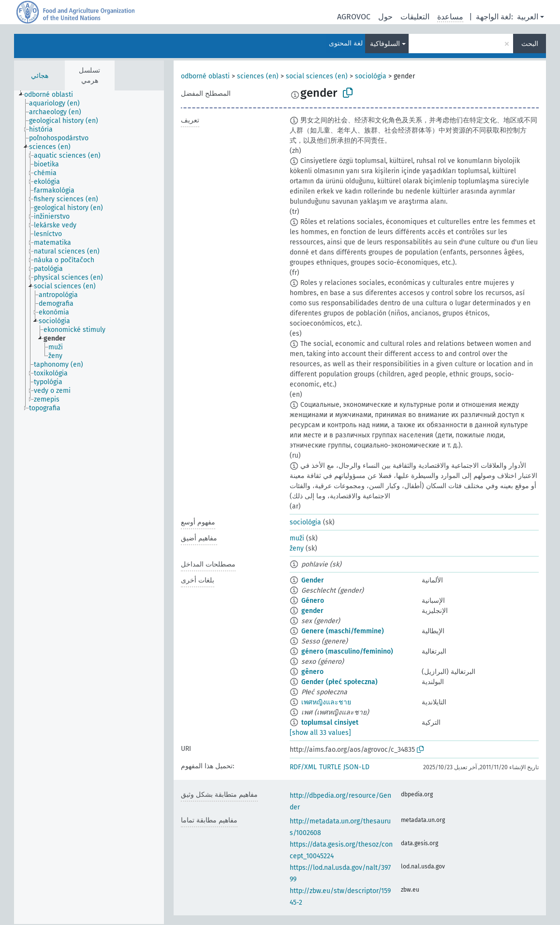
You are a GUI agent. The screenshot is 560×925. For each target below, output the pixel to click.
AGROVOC (354, 17)
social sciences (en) (317, 76)
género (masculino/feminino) (347, 651)
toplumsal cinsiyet (330, 723)
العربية (528, 17)
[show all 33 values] (320, 733)
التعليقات (415, 17)
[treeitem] (53, 95)
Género (313, 601)
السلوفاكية (385, 44)
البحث (530, 44)
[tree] (89, 507)
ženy (297, 548)
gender (312, 611)
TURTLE (330, 767)
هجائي (40, 76)
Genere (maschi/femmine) (343, 631)
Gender (313, 580)
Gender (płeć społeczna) (339, 682)
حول (385, 17)
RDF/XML (303, 767)
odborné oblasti (205, 76)
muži (297, 538)
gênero (312, 672)
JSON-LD (356, 767)
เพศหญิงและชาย (326, 702)
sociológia (371, 76)
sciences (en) (258, 76)
